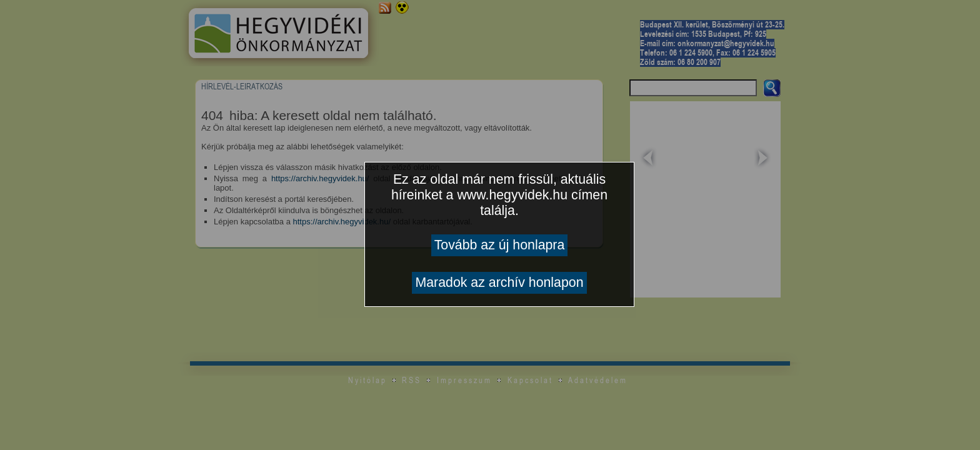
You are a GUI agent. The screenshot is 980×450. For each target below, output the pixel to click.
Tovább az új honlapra (500, 245)
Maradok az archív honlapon (499, 282)
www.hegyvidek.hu (512, 195)
